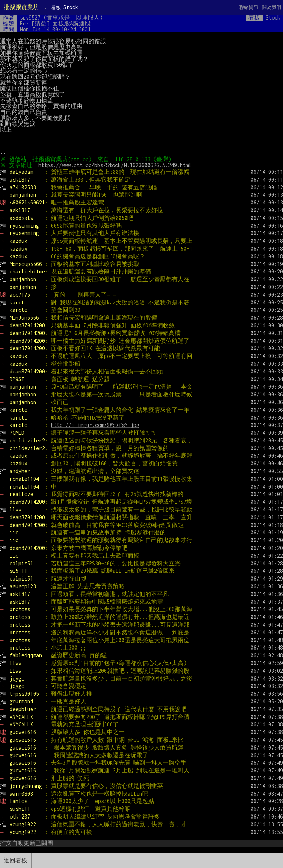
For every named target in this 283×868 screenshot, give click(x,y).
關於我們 (272, 7)
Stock (65, 7)
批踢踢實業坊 (21, 7)
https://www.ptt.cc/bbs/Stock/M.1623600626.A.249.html (116, 165)
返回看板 (15, 860)
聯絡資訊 (249, 7)
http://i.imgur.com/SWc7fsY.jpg (95, 425)
